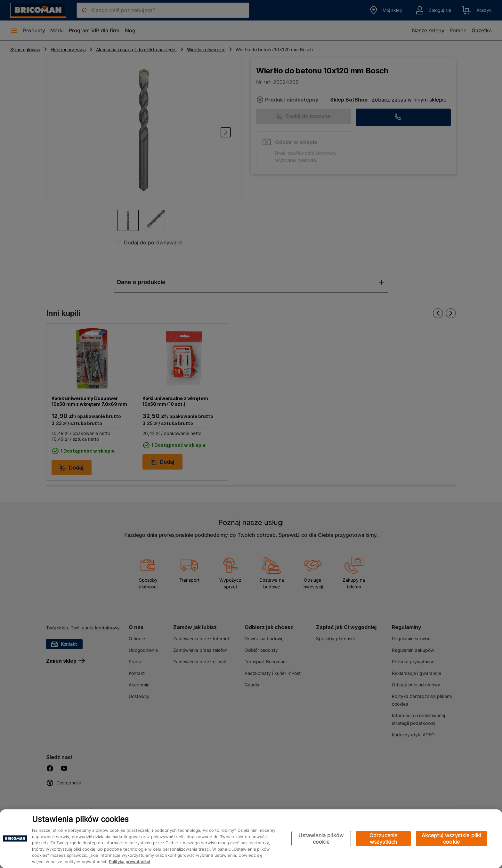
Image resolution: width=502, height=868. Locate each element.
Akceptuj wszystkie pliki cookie (452, 839)
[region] (251, 839)
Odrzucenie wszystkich (384, 839)
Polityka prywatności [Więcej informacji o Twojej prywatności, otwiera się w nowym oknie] (129, 862)
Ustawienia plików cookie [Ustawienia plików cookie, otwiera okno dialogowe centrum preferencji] (321, 839)
